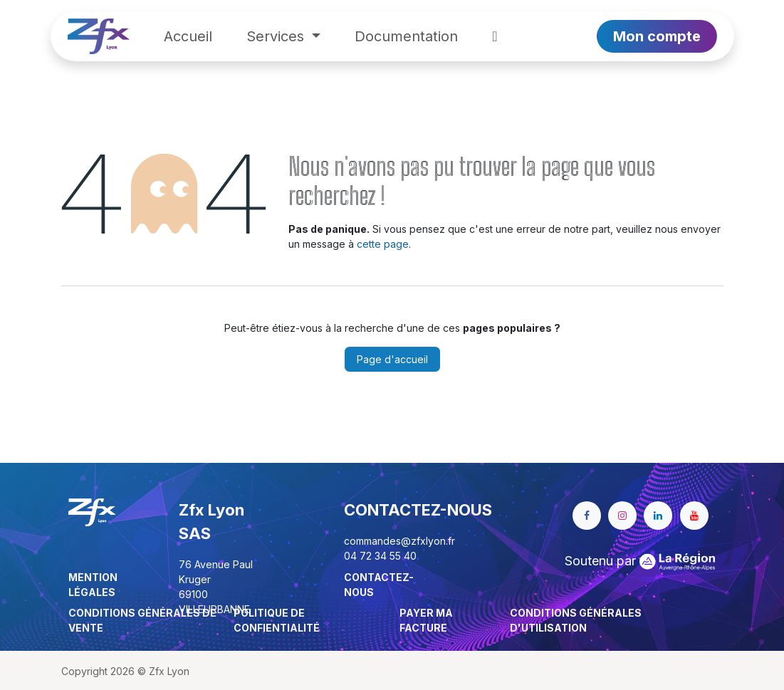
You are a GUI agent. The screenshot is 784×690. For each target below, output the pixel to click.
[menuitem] (188, 36)
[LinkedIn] (658, 516)
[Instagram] (622, 516)
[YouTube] (694, 516)
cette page (383, 244)
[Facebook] (587, 516)
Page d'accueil (392, 359)
